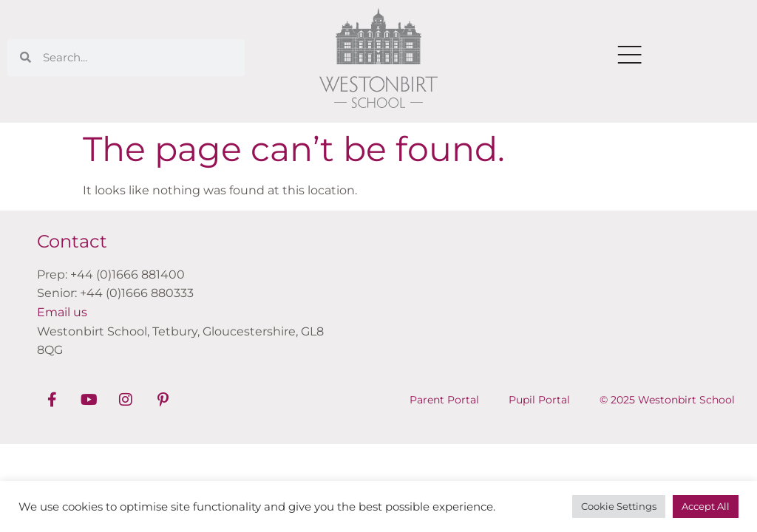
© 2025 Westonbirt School (667, 400)
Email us (62, 312)
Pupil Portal (539, 400)
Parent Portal (444, 400)
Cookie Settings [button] (619, 506)
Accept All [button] (706, 506)
